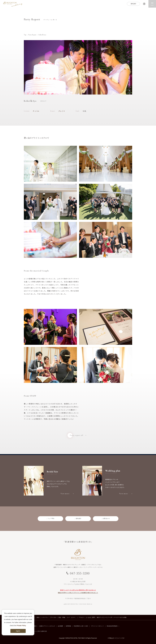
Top (25, 35)
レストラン (45, 617)
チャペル (36, 111)
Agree (18, 631)
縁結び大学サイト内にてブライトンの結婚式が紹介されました (78, 593)
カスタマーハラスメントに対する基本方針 (35, 631)
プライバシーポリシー (97, 626)
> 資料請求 (78, 519)
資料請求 (134, 4)
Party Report (32, 35)
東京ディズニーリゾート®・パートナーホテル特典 (112, 617)
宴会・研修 (62, 617)
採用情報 (68, 626)
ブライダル (53, 617)
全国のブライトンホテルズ (47, 626)
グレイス (62, 111)
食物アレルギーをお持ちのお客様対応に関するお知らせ (78, 590)
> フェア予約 (50, 519)
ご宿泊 (37, 617)
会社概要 (60, 626)
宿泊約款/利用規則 (112, 626)
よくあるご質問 (90, 617)
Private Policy (21, 626)
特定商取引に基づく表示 (81, 626)
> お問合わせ (106, 519)
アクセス (81, 617)
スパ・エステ (71, 617)
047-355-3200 (80, 573)
